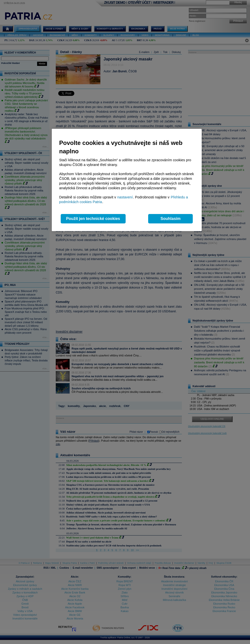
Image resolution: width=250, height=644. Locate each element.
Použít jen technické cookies (93, 219)
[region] (127, 180)
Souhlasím (171, 219)
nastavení (125, 197)
